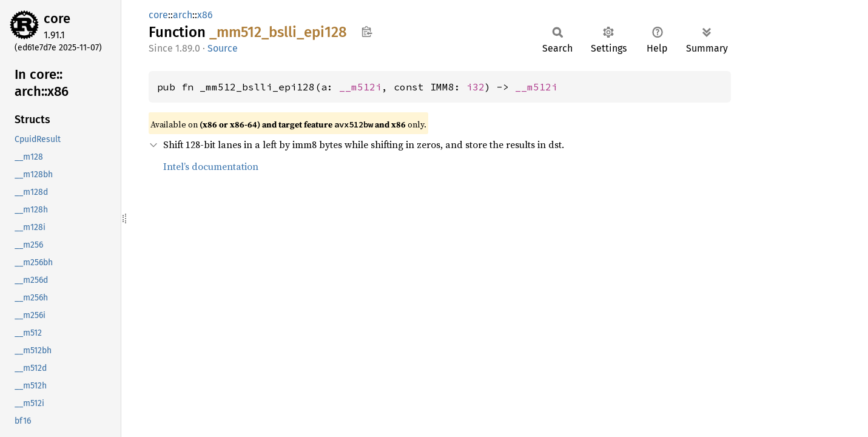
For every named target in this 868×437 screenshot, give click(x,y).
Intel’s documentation (211, 166)
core (57, 19)
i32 (476, 87)
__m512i (360, 87)
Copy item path (367, 32)
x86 (205, 15)
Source (223, 48)
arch (183, 15)
